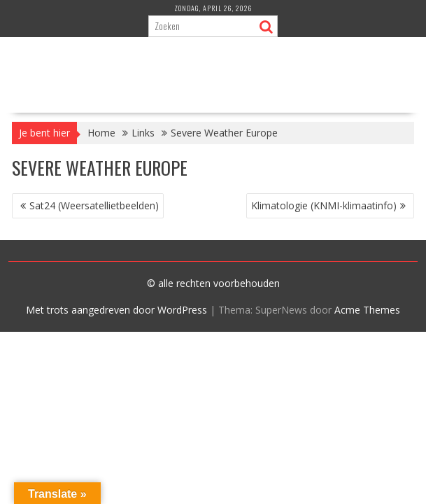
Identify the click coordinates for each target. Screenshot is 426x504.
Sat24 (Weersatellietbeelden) (94, 205)
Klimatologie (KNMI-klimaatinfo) (324, 205)
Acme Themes (367, 310)
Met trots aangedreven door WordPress (116, 310)
